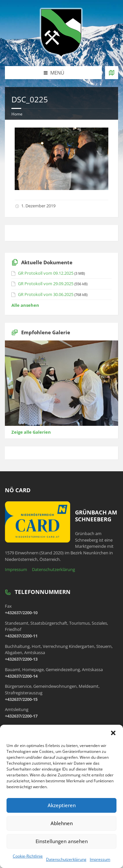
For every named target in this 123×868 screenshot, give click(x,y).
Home (17, 114)
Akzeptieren (62, 805)
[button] (113, 733)
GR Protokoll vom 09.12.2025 (46, 273)
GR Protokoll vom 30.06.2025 (46, 294)
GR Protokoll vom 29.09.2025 (46, 284)
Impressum (100, 859)
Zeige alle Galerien (31, 432)
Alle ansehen (25, 305)
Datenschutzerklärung (66, 859)
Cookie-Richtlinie (28, 856)
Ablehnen (62, 823)
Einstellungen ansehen (62, 841)
